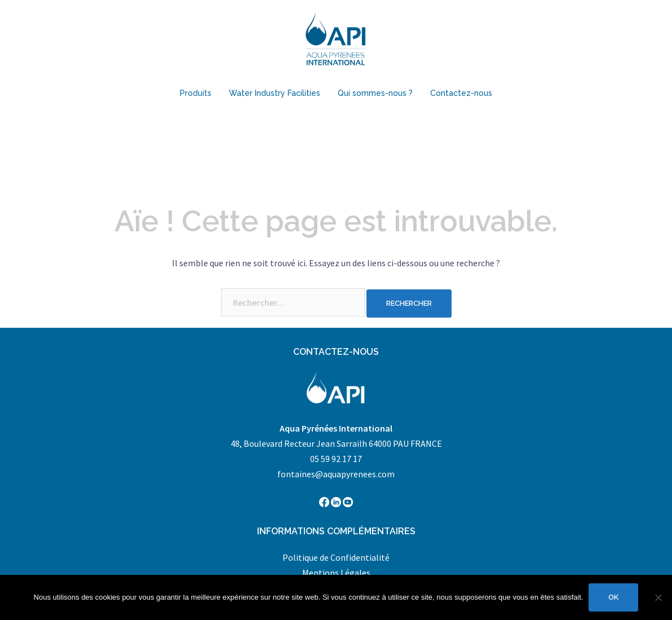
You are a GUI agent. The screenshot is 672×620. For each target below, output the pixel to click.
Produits (196, 93)
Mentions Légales (336, 573)
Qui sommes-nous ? (375, 93)
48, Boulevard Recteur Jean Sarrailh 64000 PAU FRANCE (336, 443)
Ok (613, 597)
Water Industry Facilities (275, 93)
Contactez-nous (461, 93)
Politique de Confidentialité (336, 557)
